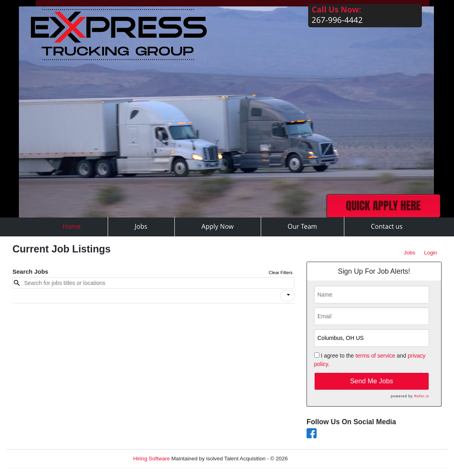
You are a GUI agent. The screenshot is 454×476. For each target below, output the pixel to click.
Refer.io (422, 396)
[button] (287, 296)
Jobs (409, 253)
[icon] (288, 295)
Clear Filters (281, 273)
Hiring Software (152, 459)
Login (430, 253)
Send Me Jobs (371, 381)
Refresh (312, 459)
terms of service (375, 356)
